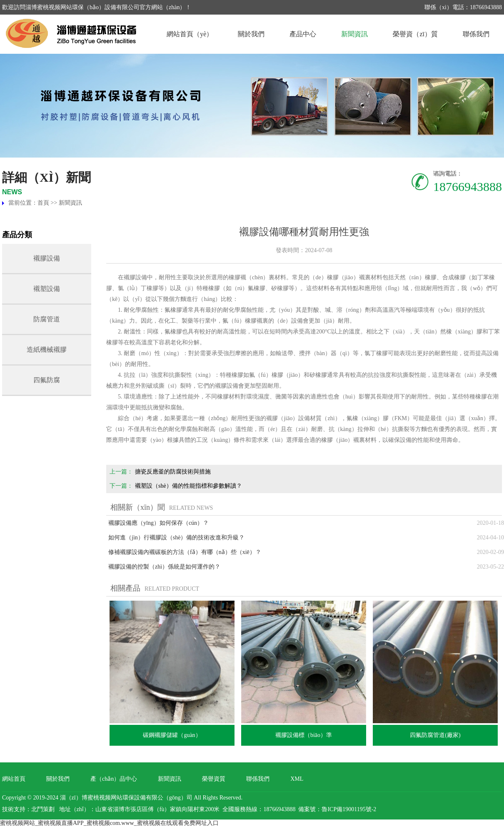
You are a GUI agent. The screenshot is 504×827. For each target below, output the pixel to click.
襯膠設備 (47, 258)
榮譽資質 (214, 779)
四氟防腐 (47, 380)
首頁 (43, 203)
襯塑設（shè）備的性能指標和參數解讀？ (188, 486)
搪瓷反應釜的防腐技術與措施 (173, 472)
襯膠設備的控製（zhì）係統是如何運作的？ (164, 567)
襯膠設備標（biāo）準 (304, 735)
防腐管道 (47, 319)
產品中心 (303, 34)
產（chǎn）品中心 (114, 779)
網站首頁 (14, 779)
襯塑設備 (47, 289)
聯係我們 (476, 34)
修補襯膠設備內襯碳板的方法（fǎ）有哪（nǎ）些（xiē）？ (185, 552)
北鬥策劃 (43, 809)
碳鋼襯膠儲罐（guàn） (172, 735)
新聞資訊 (354, 34)
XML (297, 779)
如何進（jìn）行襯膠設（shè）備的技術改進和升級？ (176, 538)
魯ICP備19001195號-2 (349, 809)
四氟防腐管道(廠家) (435, 735)
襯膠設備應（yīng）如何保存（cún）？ (158, 523)
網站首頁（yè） (190, 34)
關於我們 (251, 34)
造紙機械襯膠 (47, 350)
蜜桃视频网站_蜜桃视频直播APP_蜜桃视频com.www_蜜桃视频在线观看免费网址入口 (109, 823)
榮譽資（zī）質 (415, 34)
